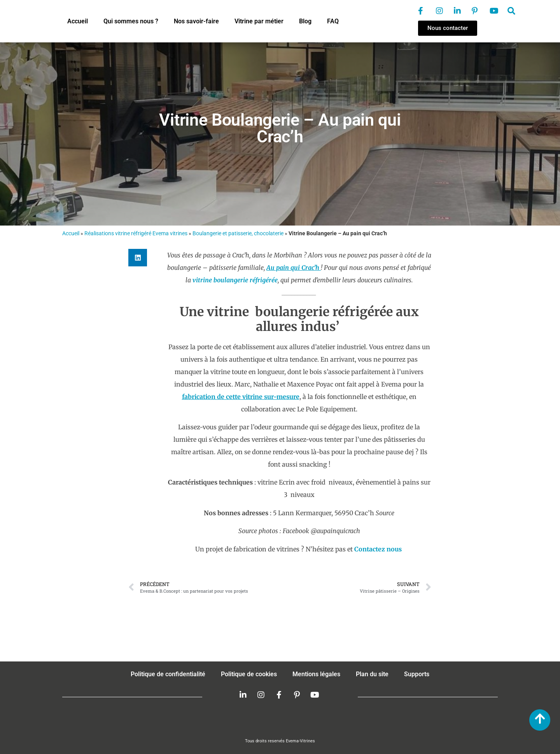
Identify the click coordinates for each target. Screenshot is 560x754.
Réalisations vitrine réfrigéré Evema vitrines (136, 233)
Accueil (78, 21)
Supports (417, 674)
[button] (138, 258)
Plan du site (372, 674)
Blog (305, 21)
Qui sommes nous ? (131, 21)
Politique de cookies (249, 674)
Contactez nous (378, 549)
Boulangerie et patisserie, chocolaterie (238, 233)
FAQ (333, 21)
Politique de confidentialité (168, 674)
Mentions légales (316, 674)
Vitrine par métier (259, 21)
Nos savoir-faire (196, 21)
